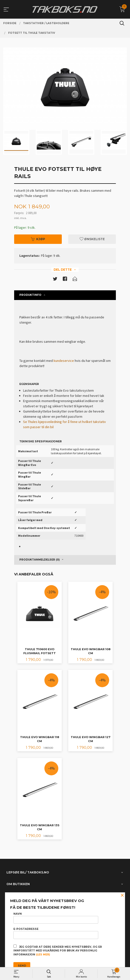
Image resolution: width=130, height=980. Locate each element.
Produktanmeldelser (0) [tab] (39, 560)
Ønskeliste (92, 239)
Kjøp (38, 239)
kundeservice (64, 361)
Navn (56, 918)
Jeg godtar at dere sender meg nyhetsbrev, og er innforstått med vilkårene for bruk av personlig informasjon (58, 950)
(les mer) (43, 955)
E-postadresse (56, 933)
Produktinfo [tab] (30, 295)
